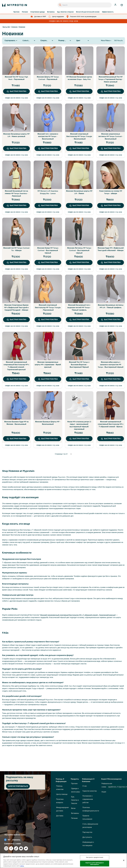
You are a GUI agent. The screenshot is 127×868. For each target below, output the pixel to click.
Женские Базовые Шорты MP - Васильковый (48, 423)
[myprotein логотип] (15, 5)
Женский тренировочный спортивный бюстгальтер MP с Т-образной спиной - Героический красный (16, 366)
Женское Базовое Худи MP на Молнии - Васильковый (16, 423)
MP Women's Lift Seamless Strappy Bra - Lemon (48, 192)
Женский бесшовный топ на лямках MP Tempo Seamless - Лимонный (16, 193)
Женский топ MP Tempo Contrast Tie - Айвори (16, 249)
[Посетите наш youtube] (21, 848)
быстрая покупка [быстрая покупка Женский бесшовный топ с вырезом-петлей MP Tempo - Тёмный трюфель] (79, 320)
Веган (73, 808)
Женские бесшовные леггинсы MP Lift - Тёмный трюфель (111, 306)
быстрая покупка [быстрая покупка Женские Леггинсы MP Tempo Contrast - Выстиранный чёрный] (79, 262)
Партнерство (87, 832)
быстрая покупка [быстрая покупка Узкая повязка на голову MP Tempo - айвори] (111, 205)
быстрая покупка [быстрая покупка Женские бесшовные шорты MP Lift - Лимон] (79, 205)
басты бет (6, 27)
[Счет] (116, 5)
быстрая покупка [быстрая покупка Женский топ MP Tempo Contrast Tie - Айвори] (16, 262)
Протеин (16, 12)
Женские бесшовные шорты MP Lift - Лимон (79, 192)
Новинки (22, 27)
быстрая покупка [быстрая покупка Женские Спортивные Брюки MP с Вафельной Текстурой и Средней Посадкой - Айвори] (16, 320)
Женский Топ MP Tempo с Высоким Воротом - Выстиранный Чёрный (79, 365)
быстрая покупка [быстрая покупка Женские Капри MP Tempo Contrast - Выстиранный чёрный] (48, 262)
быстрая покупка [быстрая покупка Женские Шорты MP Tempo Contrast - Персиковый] (48, 91)
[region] (63, 861)
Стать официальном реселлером (90, 826)
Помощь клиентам (60, 788)
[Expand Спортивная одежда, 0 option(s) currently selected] (47, 41)
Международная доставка (62, 809)
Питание (25, 12)
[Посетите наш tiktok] (16, 848)
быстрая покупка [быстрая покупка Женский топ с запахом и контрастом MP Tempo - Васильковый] (48, 148)
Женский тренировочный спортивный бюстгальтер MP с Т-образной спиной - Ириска (111, 424)
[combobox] (85, 5)
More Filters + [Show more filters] (106, 41)
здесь (22, 866)
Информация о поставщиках (88, 844)
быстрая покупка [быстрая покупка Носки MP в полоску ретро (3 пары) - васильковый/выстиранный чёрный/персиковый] (79, 439)
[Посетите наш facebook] (11, 848)
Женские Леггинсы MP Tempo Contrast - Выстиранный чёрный (79, 250)
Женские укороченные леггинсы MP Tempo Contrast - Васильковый (111, 136)
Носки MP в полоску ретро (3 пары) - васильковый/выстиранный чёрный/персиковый (79, 425)
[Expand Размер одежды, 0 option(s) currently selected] (65, 41)
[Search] (60, 5)
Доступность (87, 837)
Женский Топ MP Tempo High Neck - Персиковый (16, 78)
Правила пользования (87, 817)
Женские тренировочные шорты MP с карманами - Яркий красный (48, 365)
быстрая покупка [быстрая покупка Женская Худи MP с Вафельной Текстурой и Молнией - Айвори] (111, 262)
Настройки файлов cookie (15, 835)
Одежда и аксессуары (75, 790)
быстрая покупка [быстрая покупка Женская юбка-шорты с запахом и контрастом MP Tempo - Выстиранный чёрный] (111, 379)
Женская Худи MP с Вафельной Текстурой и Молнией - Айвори (111, 249)
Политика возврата (60, 801)
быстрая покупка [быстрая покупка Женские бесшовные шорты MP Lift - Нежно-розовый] (16, 148)
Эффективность (108, 12)
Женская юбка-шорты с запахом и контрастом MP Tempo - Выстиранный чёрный (111, 365)
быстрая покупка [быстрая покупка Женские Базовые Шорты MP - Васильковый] (48, 439)
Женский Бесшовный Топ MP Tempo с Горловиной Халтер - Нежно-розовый (111, 79)
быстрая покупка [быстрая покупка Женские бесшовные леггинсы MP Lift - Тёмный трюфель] (111, 320)
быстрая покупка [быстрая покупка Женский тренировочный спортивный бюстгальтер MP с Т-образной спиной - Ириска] (111, 439)
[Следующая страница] (71, 454)
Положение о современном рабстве (88, 799)
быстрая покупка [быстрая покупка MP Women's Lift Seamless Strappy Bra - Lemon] (48, 205)
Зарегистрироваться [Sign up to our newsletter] (18, 786)
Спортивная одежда (38, 12)
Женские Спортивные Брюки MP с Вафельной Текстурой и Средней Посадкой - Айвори (16, 308)
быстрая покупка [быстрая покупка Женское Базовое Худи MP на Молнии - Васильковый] (16, 439)
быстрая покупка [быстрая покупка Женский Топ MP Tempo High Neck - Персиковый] (16, 91)
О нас (85, 786)
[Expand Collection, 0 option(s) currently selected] (29, 41)
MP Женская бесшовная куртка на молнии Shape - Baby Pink (79, 78)
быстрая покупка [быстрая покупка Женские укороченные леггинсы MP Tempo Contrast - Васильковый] (111, 148)
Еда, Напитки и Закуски (65, 12)
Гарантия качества (90, 791)
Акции (104, 792)
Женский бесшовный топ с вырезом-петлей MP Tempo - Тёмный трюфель (79, 308)
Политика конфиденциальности (91, 809)
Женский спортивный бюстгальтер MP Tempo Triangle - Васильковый (79, 136)
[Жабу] (124, 860)
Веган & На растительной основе (88, 12)
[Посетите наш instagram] (6, 848)
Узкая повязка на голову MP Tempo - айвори (111, 192)
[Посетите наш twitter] (26, 848)
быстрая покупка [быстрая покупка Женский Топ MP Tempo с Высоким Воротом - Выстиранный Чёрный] (79, 379)
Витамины (51, 12)
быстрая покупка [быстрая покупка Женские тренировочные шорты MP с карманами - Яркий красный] (48, 379)
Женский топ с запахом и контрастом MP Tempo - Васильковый (48, 136)
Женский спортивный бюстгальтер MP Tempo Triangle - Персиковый (48, 308)
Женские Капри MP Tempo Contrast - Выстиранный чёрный (48, 250)
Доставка (60, 816)
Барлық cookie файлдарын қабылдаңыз (95, 864)
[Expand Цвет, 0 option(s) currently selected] (83, 41)
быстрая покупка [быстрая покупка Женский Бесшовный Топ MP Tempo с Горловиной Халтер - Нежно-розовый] (111, 91)
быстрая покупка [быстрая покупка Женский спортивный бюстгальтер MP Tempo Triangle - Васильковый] (79, 148)
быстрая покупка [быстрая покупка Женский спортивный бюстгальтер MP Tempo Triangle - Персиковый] (48, 320)
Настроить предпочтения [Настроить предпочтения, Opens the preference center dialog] (95, 857)
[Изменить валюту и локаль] (25, 840)
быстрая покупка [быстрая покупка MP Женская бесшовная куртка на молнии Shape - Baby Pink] (79, 91)
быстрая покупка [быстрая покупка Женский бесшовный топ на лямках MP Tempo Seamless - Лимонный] (16, 205)
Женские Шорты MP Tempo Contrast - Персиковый (48, 78)
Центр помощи (62, 794)
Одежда (14, 27)
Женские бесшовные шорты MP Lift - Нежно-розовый (16, 135)
